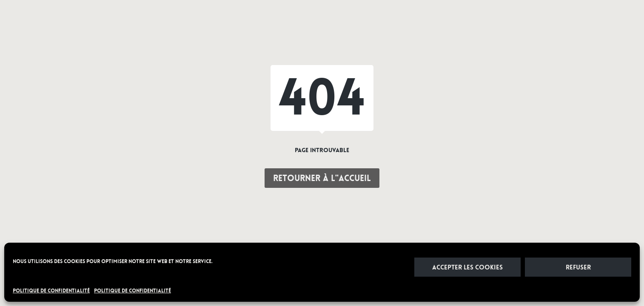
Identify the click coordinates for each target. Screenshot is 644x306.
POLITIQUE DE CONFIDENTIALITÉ (51, 291)
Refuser (578, 267)
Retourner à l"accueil (322, 178)
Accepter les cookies (467, 267)
